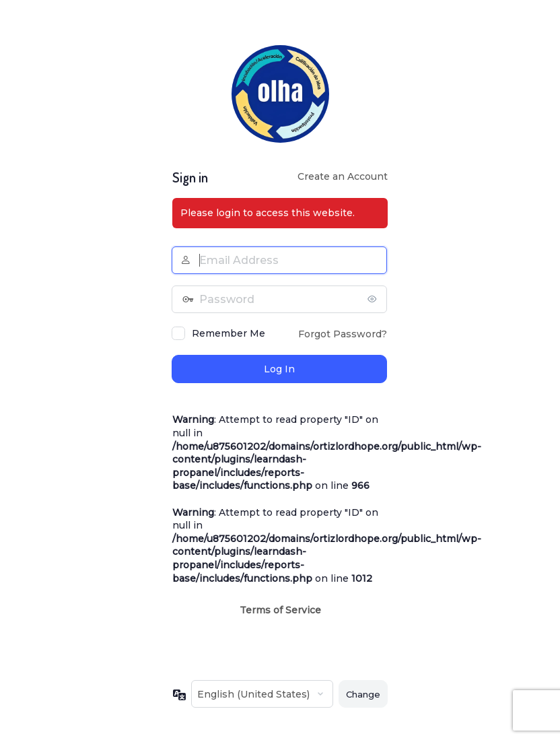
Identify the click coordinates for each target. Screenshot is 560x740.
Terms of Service (280, 610)
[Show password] (374, 299)
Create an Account (343, 176)
